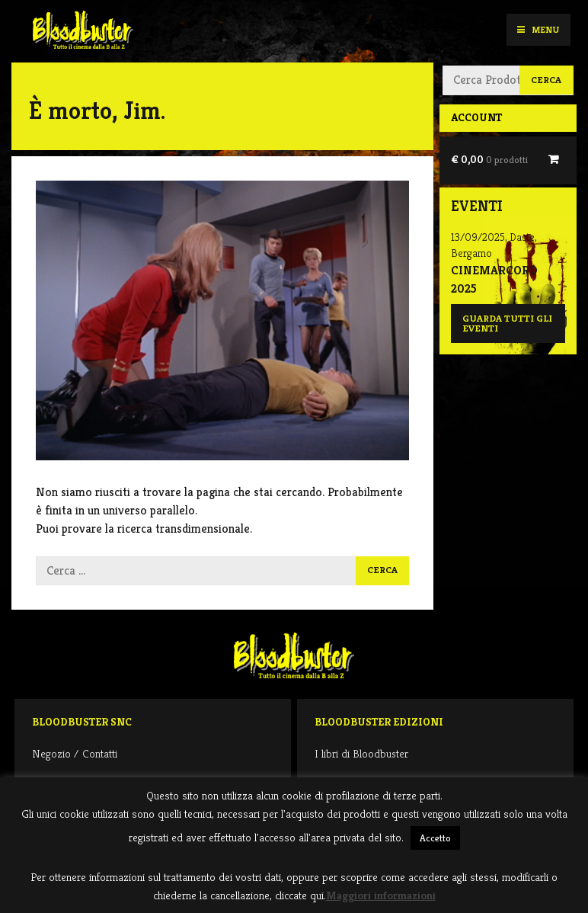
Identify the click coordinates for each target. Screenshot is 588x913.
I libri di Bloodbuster (361, 753)
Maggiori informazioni (381, 895)
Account (476, 117)
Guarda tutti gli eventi (507, 324)
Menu (538, 29)
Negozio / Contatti (75, 753)
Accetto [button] (435, 838)
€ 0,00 (489, 159)
